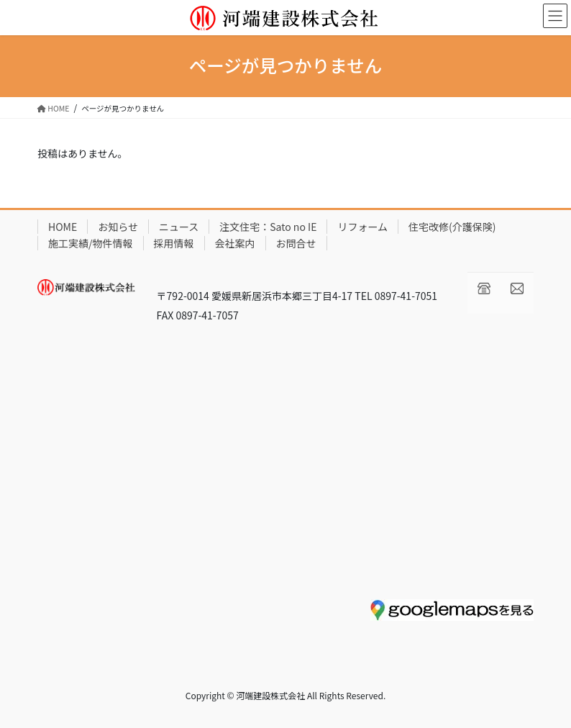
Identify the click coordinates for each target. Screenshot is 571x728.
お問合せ (296, 243)
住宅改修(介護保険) (452, 227)
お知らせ (118, 227)
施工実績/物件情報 (91, 243)
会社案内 (235, 243)
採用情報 (174, 243)
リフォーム (362, 227)
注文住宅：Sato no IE (268, 227)
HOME (63, 227)
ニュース (179, 227)
